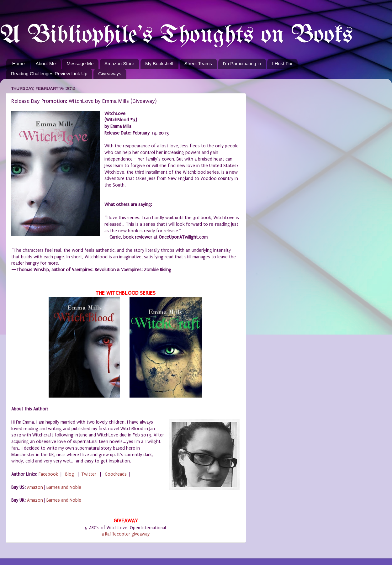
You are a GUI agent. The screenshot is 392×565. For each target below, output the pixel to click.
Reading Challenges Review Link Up (49, 74)
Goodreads (116, 474)
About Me (46, 63)
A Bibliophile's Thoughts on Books (176, 36)
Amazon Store (119, 63)
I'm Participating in (242, 63)
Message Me (80, 63)
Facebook (48, 474)
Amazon (35, 487)
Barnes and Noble (64, 487)
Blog (70, 474)
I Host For (282, 63)
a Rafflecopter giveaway (126, 534)
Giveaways (110, 74)
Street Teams (198, 63)
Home (19, 63)
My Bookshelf (159, 63)
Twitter (89, 474)
